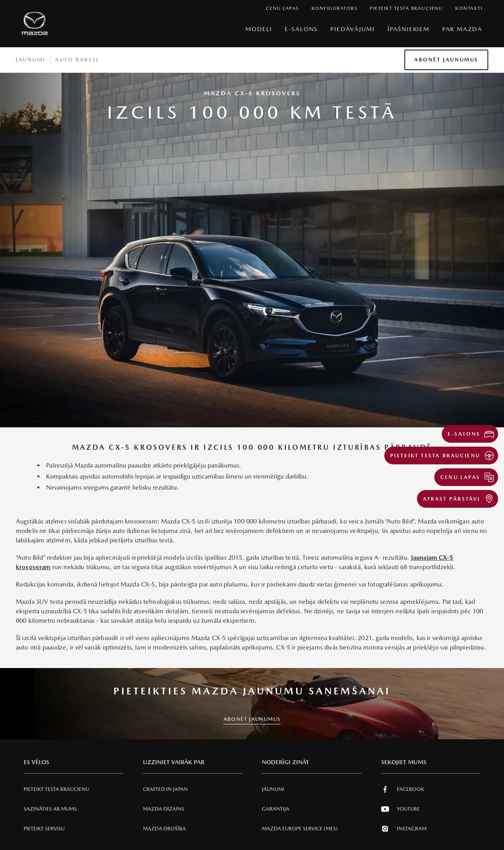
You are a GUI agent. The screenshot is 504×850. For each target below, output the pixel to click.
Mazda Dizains (164, 809)
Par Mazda (462, 29)
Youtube (400, 809)
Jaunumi (31, 60)
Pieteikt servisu (44, 829)
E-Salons (301, 29)
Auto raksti (77, 60)
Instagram (404, 829)
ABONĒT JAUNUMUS (252, 719)
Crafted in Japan (165, 789)
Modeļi (259, 29)
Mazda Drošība (164, 829)
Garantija (276, 809)
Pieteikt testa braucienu (56, 789)
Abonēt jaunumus (446, 60)
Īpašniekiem (409, 29)
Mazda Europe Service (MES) (300, 829)
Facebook (403, 789)
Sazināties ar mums (50, 809)
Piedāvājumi (353, 29)
